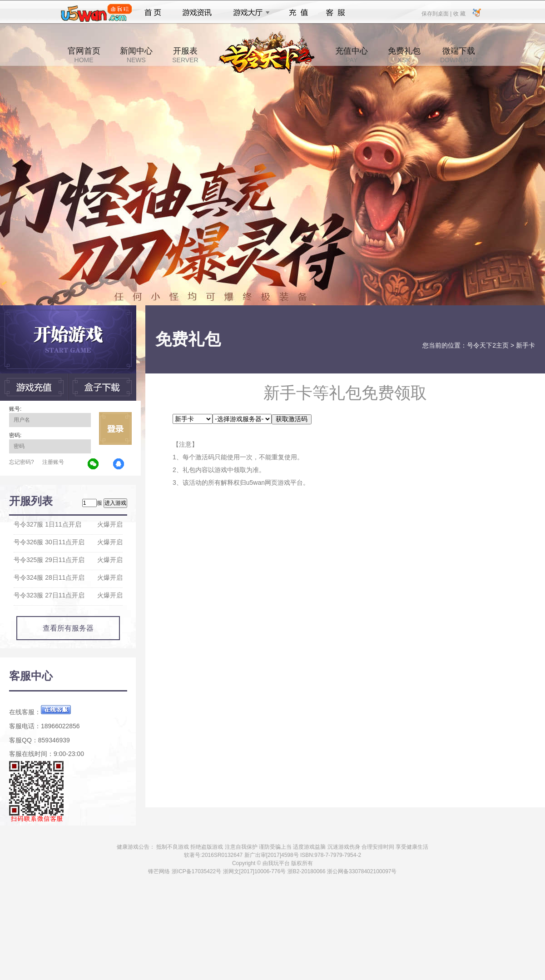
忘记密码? (22, 462)
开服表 (185, 55)
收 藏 (459, 13)
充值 (298, 13)
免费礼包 (404, 55)
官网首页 (84, 55)
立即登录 (115, 428)
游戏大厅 (249, 13)
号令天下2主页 (488, 345)
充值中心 (352, 55)
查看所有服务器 (68, 628)
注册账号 (53, 462)
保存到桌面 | (437, 13)
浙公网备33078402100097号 (362, 871)
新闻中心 (136, 55)
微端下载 (459, 55)
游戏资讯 (197, 13)
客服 (336, 13)
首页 (153, 13)
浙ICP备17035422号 (196, 871)
